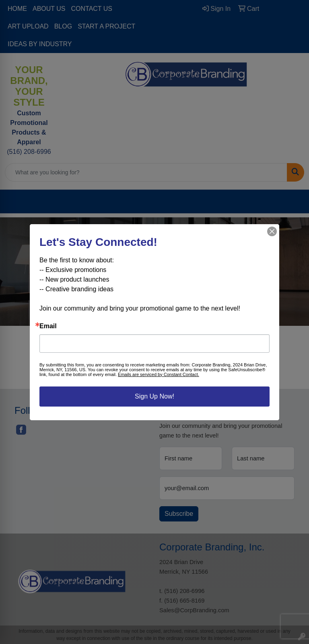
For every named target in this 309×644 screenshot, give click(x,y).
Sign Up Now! (154, 396)
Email (48, 326)
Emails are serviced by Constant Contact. (159, 374)
